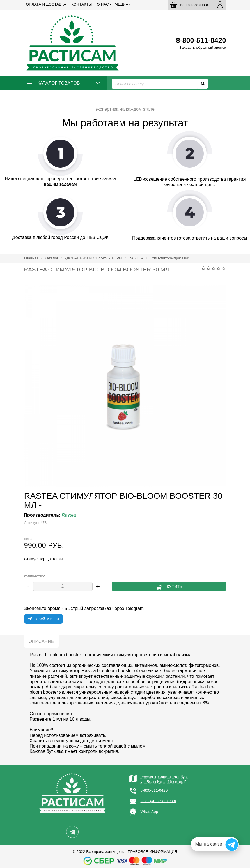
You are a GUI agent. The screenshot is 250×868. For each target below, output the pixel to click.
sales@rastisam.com (158, 801)
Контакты (82, 4)
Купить (174, 586)
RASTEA (136, 258)
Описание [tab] (41, 641)
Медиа (121, 4)
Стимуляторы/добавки (169, 258)
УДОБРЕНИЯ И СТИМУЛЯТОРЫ (93, 258)
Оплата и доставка (46, 4)
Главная (31, 258)
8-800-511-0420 (154, 790)
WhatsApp (149, 812)
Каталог (51, 258)
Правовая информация (152, 852)
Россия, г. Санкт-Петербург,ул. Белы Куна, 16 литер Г (165, 779)
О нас (103, 4)
